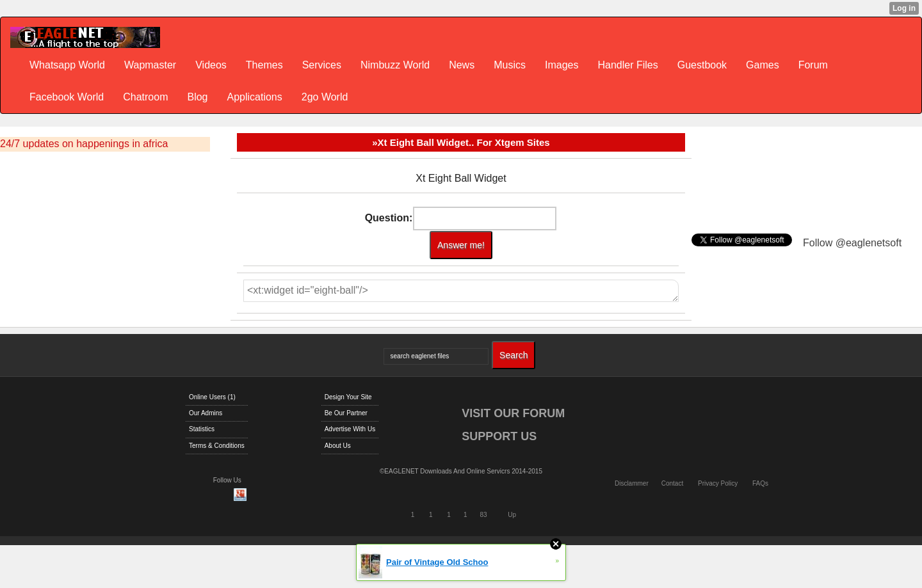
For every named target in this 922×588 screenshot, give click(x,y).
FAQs (760, 483)
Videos (211, 65)
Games (763, 65)
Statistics (202, 429)
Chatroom (145, 97)
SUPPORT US (499, 436)
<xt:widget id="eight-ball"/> (461, 291)
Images (562, 65)
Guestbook (702, 65)
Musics (510, 65)
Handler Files (627, 65)
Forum (813, 65)
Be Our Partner (346, 413)
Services (322, 65)
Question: (389, 218)
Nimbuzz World (395, 65)
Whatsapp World (67, 65)
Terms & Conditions (217, 446)
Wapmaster (150, 65)
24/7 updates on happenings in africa (84, 144)
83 (483, 515)
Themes (264, 65)
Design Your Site (348, 397)
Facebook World (67, 97)
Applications (254, 97)
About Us (338, 446)
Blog (197, 97)
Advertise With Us (350, 429)
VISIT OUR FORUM (513, 413)
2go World (325, 97)
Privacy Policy (718, 483)
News (462, 65)
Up (512, 515)
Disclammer (632, 483)
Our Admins (206, 413)
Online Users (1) (212, 397)
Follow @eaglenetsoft (852, 243)
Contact (672, 483)
